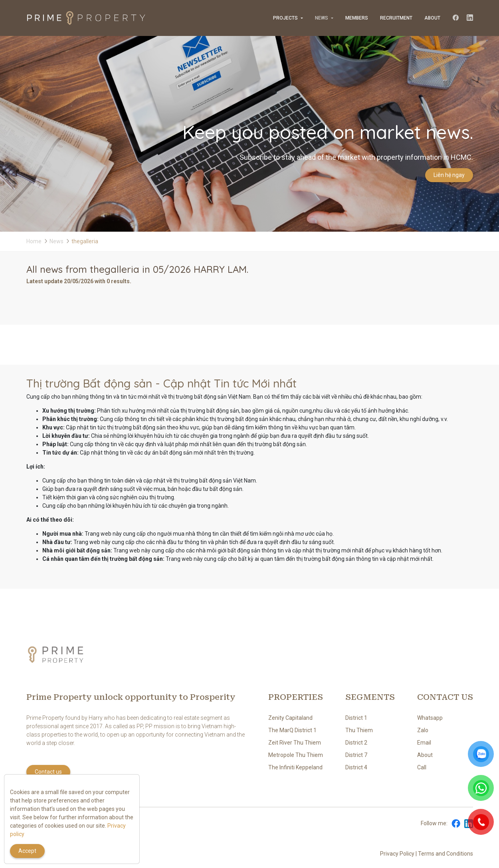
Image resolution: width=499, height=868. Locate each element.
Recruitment (396, 18)
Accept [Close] (27, 851)
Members (357, 18)
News (322, 18)
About (432, 18)
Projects (285, 18)
